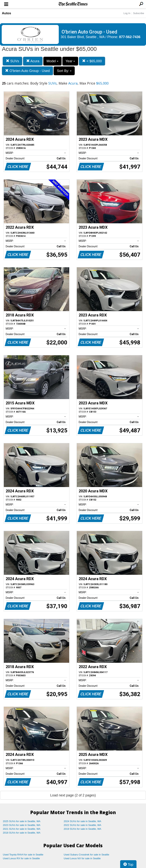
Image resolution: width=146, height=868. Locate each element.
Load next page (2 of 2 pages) (73, 795)
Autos (6, 13)
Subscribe (139, 13)
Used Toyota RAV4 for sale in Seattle (23, 855)
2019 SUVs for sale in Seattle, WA (83, 829)
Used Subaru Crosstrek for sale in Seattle (86, 855)
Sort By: (64, 71)
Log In (127, 13)
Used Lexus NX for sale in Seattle (82, 858)
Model (52, 61)
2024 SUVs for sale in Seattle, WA (83, 821)
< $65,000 (92, 61)
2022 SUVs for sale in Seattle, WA (83, 825)
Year (70, 61)
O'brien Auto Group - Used (27, 71)
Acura (33, 61)
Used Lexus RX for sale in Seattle (21, 858)
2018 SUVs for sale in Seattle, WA (22, 833)
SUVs (12, 61)
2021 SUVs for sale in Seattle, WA (22, 829)
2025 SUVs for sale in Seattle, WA (22, 821)
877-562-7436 (130, 37)
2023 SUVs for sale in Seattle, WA (22, 825)
